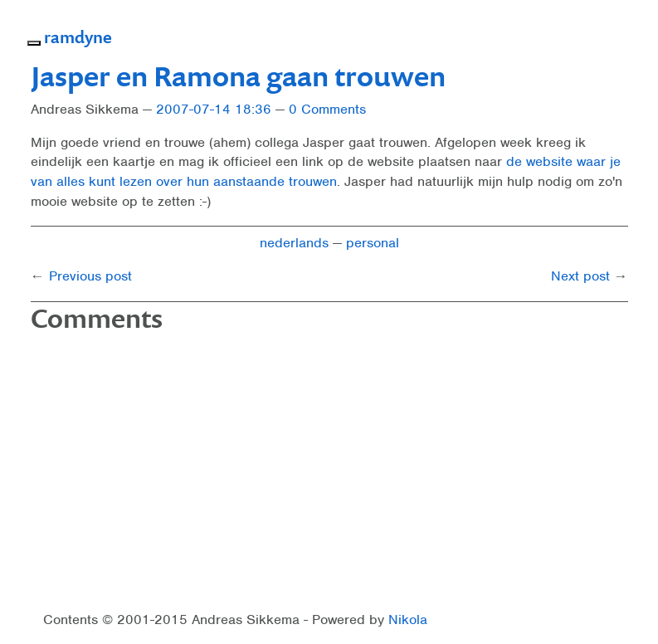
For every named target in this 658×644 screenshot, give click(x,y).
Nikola (408, 620)
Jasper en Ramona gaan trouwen (238, 76)
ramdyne (78, 37)
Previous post (90, 276)
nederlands (294, 243)
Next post (580, 276)
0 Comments (327, 109)
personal (373, 243)
